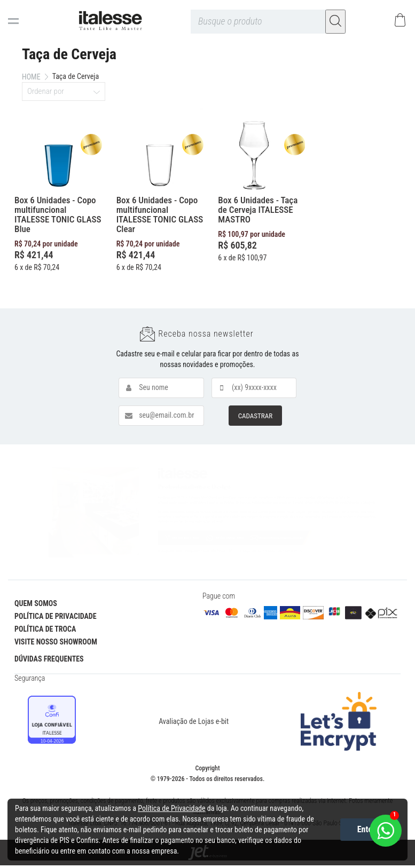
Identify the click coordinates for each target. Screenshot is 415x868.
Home (31, 77)
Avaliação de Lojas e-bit (194, 721)
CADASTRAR (255, 416)
